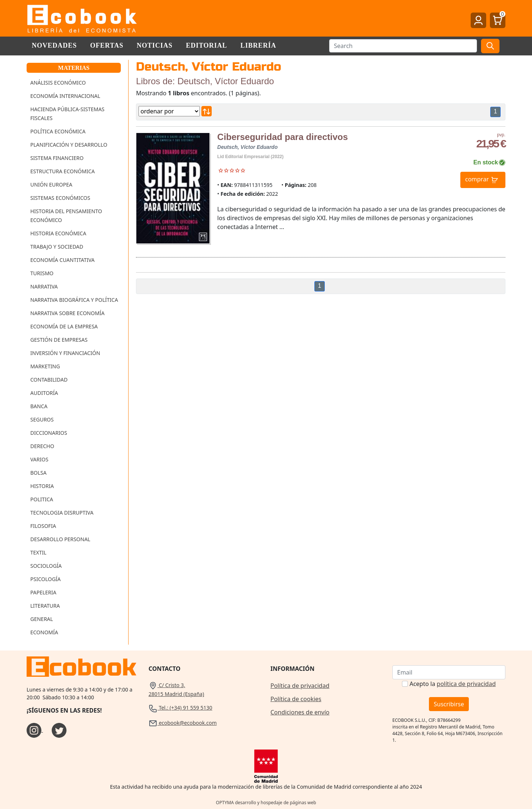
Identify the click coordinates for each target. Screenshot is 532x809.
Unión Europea (51, 185)
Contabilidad (49, 380)
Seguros (42, 419)
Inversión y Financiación (65, 353)
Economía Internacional (65, 96)
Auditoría (44, 393)
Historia (42, 486)
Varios (39, 459)
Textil (38, 552)
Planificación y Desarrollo (69, 145)
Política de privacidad (300, 686)
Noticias (155, 45)
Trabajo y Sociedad (57, 247)
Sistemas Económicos (60, 198)
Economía (44, 632)
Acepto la (452, 684)
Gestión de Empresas (59, 340)
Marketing (45, 366)
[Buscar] (403, 46)
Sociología (46, 566)
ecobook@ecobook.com (183, 723)
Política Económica (58, 131)
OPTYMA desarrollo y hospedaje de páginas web (266, 803)
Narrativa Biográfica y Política (74, 300)
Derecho (42, 446)
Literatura (45, 606)
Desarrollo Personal (60, 539)
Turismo (42, 273)
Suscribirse (449, 704)
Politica (42, 499)
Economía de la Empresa (64, 326)
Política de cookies (296, 699)
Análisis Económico (58, 83)
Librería (258, 45)
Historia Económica (58, 233)
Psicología (45, 579)
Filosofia (43, 526)
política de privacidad (466, 684)
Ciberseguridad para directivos (282, 137)
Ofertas (107, 45)
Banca (39, 406)
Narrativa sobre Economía (67, 313)
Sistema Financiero (57, 158)
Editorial (207, 45)
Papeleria (43, 592)
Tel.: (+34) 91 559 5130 (180, 708)
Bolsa (38, 473)
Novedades (54, 45)
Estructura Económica (62, 171)
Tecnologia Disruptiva (62, 513)
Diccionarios (49, 433)
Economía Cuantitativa (62, 260)
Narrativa (44, 286)
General (42, 619)
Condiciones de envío (300, 712)
